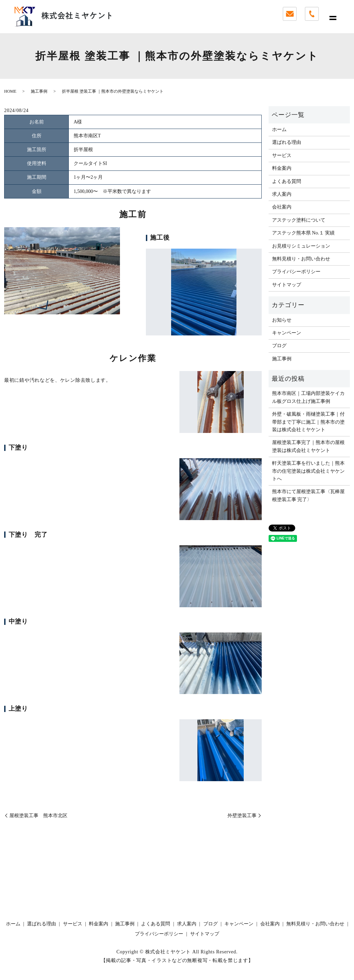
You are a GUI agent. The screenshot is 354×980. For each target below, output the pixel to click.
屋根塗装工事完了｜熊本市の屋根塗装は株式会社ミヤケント (308, 446)
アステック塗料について (299, 220)
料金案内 (282, 168)
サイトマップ (287, 285)
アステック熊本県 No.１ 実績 (304, 233)
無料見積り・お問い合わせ (301, 259)
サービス (282, 155)
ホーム (279, 130)
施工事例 (39, 91)
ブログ (279, 346)
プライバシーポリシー (296, 272)
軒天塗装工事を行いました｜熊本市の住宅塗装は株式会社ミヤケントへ (308, 471)
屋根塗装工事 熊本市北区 (38, 816)
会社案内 (282, 207)
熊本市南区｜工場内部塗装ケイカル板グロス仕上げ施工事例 (308, 397)
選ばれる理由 (287, 142)
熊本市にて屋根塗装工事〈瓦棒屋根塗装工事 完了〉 (308, 495)
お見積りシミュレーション (301, 246)
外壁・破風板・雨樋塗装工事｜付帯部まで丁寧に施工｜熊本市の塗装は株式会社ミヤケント (308, 422)
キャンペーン (287, 333)
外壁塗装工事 (242, 816)
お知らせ (282, 320)
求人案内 (282, 194)
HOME (10, 91)
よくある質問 (287, 181)
